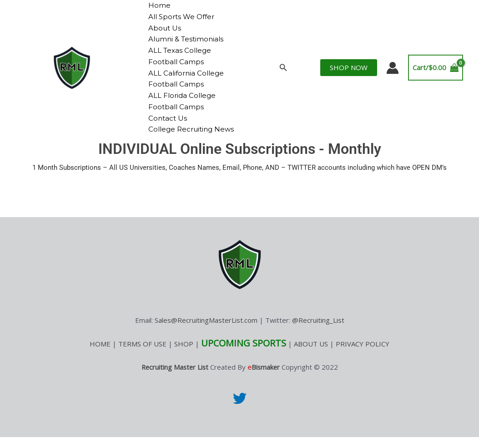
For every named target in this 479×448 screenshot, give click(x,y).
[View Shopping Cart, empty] (436, 74)
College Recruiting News (179, 135)
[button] (283, 73)
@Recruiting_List (318, 331)
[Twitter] (240, 409)
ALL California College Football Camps (185, 79)
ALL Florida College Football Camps (181, 101)
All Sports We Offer (180, 17)
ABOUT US (311, 355)
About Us (163, 28)
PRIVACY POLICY (363, 355)
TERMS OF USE (142, 355)
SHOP (184, 355)
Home (158, 5)
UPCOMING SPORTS (244, 354)
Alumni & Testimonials (184, 39)
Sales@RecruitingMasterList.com (206, 331)
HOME (100, 355)
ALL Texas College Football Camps (178, 56)
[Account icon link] (393, 73)
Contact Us (166, 118)
